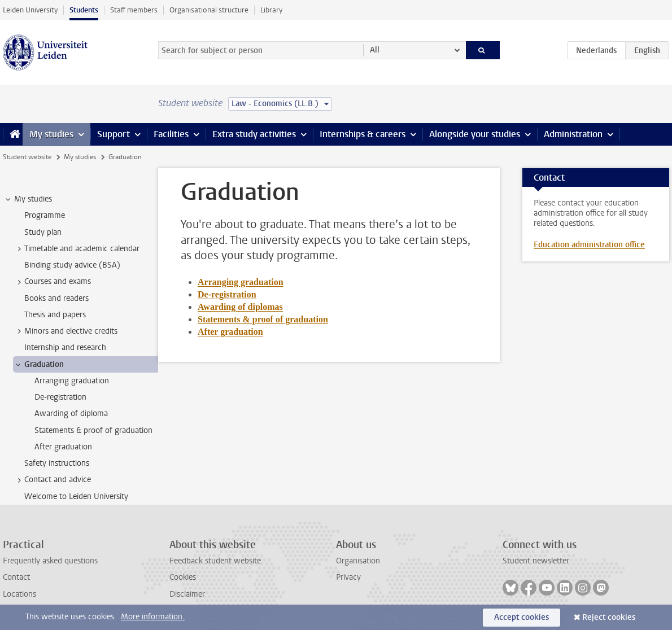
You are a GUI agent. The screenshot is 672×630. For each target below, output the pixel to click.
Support (114, 134)
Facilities (171, 134)
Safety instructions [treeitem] (57, 463)
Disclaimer (187, 594)
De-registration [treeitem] (60, 397)
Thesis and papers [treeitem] (55, 315)
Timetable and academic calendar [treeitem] (77, 249)
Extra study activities (254, 134)
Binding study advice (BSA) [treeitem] (72, 265)
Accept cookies (522, 617)
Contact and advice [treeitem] (52, 480)
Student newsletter (536, 561)
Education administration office (589, 245)
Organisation (358, 561)
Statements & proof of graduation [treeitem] (93, 430)
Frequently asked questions (50, 561)
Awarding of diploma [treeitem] (71, 414)
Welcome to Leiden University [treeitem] (76, 496)
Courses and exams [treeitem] (52, 282)
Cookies (183, 577)
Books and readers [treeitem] (56, 298)
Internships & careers (363, 134)
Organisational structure (209, 10)
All (375, 50)
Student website (27, 157)
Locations (19, 594)
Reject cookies (609, 617)
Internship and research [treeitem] (65, 347)
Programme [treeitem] (45, 215)
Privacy (348, 577)
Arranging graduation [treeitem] (72, 381)
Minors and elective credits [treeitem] (66, 331)
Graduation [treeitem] (39, 365)
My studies (51, 134)
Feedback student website (215, 561)
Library (271, 10)
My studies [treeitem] (28, 199)
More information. (153, 617)
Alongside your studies (475, 134)
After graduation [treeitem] (63, 447)
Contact (16, 577)
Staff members (134, 10)
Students (84, 10)
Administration (573, 134)
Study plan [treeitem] (43, 232)
